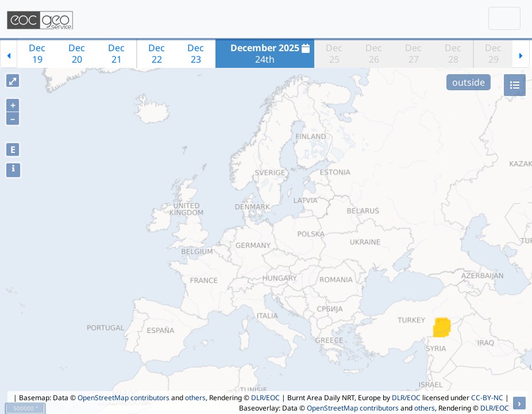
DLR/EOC (265, 398)
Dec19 (37, 53)
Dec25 (334, 53)
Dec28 (453, 53)
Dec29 (493, 53)
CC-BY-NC (487, 398)
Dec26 (374, 53)
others (195, 398)
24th (271, 53)
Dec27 (413, 53)
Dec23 (196, 53)
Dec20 (77, 53)
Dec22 (157, 53)
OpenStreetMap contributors (124, 398)
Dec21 (116, 53)
